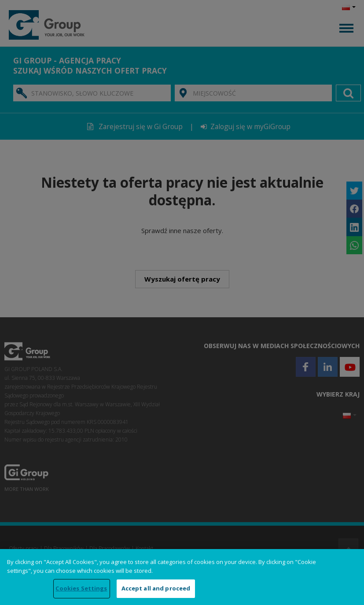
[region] (182, 577)
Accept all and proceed (156, 588)
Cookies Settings (81, 588)
